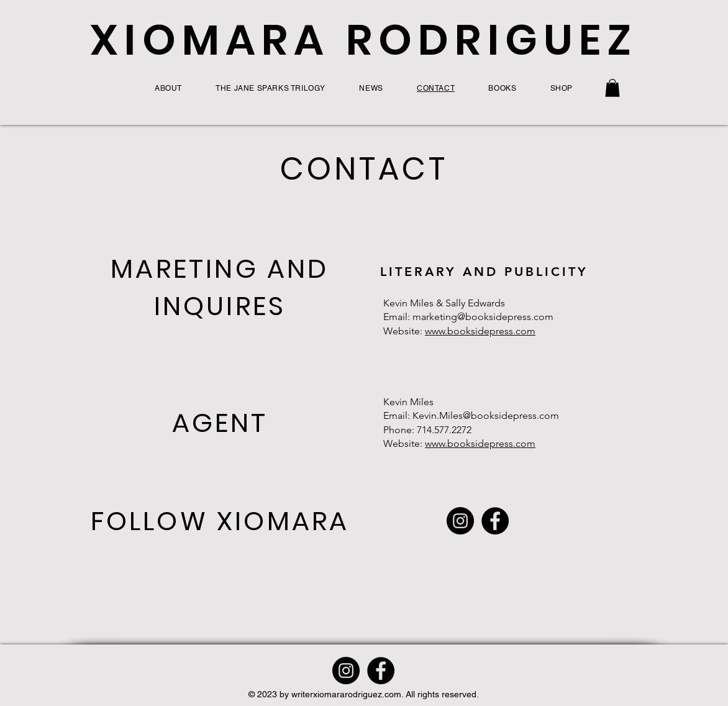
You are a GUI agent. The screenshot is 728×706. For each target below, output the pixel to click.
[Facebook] (495, 521)
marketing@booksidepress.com (483, 317)
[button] (612, 88)
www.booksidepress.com (480, 331)
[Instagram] (460, 521)
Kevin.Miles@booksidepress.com (486, 415)
